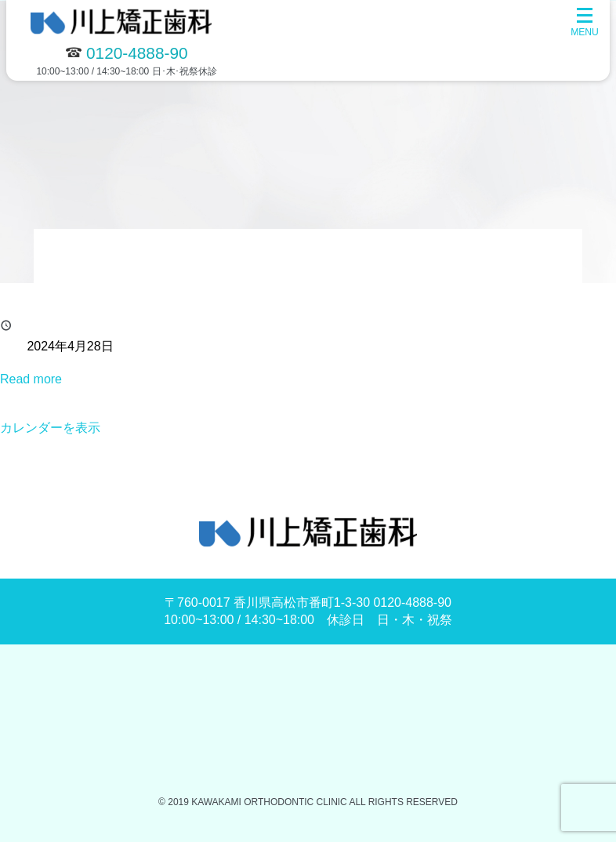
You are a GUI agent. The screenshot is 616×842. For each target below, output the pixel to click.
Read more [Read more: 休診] (31, 379)
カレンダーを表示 (50, 428)
